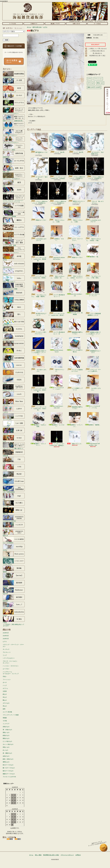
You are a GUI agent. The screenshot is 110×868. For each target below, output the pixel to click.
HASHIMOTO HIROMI (14, 518)
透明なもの (6, 762)
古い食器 (14, 82)
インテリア (6, 724)
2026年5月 (6, 633)
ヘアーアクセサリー (9, 658)
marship (14, 547)
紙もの (5, 694)
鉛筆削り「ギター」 (57, 233)
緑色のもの (6, 735)
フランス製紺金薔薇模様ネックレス (93, 308)
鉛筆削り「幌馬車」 (93, 419)
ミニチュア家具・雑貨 (14, 243)
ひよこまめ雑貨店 (14, 540)
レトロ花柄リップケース (75, 383)
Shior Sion (14, 402)
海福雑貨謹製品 (14, 74)
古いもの (14, 96)
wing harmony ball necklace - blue (93, 438)
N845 (14, 308)
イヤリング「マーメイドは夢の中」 (93, 364)
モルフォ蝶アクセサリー (14, 132)
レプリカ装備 (14, 206)
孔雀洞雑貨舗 (14, 359)
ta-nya (14, 438)
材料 (4, 709)
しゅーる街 (14, 424)
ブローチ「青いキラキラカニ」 (95, 193)
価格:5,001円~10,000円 (94, 87)
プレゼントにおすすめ (9, 777)
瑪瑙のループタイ (39, 214)
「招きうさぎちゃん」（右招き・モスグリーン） (75, 271)
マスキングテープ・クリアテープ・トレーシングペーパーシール (14, 198)
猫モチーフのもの (8, 771)
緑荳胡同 (14, 598)
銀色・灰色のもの (8, 759)
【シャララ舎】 (14, 417)
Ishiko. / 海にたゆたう (14, 279)
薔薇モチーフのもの (9, 774)
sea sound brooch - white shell (57, 401)
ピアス (5, 642)
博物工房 (14, 511)
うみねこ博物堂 (14, 301)
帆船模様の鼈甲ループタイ (75, 327)
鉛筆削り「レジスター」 (57, 420)
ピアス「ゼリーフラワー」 (75, 233)
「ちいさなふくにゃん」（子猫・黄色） (93, 271)
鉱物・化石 (14, 169)
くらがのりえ (14, 373)
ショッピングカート (98, 24)
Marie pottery (14, 554)
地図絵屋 (14, 453)
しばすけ (14, 409)
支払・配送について (34, 24)
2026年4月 (6, 636)
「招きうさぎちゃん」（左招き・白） (57, 271)
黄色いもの (6, 732)
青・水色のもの (7, 730)
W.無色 (14, 620)
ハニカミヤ (14, 525)
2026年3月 (6, 639)
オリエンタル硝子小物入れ (75, 345)
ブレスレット (7, 652)
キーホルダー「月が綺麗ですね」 (95, 144)
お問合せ (76, 24)
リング (5, 655)
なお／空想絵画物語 (14, 489)
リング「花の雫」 (58, 143)
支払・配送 (38, 855)
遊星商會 (14, 583)
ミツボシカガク (14, 562)
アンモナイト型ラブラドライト (39, 327)
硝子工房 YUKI (14, 322)
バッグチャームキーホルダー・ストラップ (11, 673)
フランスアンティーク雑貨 (11, 715)
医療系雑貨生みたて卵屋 (14, 286)
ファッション (7, 680)
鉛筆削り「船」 (93, 251)
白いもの (5, 750)
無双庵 (14, 569)
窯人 (14, 315)
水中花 (14, 257)
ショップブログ (55, 24)
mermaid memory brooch (57, 345)
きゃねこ (14, 351)
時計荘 (14, 475)
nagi (14, 496)
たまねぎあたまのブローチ (93, 215)
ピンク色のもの (7, 741)
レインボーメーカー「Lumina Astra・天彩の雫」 (39, 402)
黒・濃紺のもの (7, 753)
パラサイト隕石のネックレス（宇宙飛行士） (76, 168)
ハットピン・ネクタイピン (11, 666)
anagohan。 (14, 272)
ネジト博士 (14, 504)
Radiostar (14, 591)
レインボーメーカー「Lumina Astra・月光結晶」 (58, 168)
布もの (5, 697)
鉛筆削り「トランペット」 (75, 420)
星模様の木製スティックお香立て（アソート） (93, 327)
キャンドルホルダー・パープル (93, 401)
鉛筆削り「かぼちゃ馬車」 (38, 420)
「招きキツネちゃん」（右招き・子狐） (93, 233)
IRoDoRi (14, 293)
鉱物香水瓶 (14, 154)
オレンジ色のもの (8, 744)
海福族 (5, 718)
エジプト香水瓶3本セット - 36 (57, 327)
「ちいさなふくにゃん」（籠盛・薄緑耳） (39, 289)
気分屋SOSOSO (14, 344)
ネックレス (6, 649)
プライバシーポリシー (67, 855)
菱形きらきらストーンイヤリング (76, 193)
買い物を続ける (97, 53)
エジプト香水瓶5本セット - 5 (57, 289)
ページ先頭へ (104, 849)
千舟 (14, 460)
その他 (5, 721)
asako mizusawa (14, 264)
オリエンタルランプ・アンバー (93, 289)
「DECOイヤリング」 (57, 364)
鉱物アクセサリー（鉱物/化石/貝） (14, 118)
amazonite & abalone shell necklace (57, 252)
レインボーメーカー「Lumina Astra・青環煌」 (38, 271)
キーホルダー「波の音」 (39, 168)
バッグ (5, 685)
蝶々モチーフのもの (9, 768)
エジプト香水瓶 (14, 235)
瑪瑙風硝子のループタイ (93, 345)
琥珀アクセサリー (14, 125)
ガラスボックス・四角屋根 (75, 308)
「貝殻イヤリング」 (75, 438)
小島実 (14, 380)
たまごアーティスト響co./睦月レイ (14, 446)
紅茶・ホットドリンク (14, 89)
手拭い (5, 677)
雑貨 (14, 183)
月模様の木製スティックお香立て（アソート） (39, 346)
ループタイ (6, 669)
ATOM (18, 839)
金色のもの (6, 756)
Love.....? (14, 605)
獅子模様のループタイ (39, 144)
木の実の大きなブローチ (39, 308)
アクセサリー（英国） (14, 147)
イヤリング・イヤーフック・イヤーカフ (13, 646)
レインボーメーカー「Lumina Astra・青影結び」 (57, 438)
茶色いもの (6, 747)
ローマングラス (14, 161)
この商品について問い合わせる (97, 49)
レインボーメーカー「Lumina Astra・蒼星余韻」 (39, 253)
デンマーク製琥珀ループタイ (75, 364)
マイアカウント (13, 28)
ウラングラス (14, 103)
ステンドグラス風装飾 (14, 214)
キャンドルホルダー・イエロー (57, 382)
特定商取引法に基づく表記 (97, 56)
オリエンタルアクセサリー (14, 140)
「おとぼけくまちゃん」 (39, 364)
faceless (14, 612)
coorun (14, 366)
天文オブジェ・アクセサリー (14, 176)
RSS (10, 839)
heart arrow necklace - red (75, 289)
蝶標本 (14, 221)
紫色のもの (6, 738)
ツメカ (14, 467)
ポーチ (5, 682)
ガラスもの (6, 703)
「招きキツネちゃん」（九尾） (57, 215)
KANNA (14, 330)
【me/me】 (14, 576)
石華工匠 (14, 431)
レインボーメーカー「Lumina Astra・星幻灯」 (57, 308)
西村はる (14, 533)
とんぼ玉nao (14, 482)
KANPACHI (14, 337)
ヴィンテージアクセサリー (14, 111)
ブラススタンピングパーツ (14, 250)
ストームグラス (14, 228)
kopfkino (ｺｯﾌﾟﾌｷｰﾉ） (14, 388)
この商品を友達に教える (97, 51)
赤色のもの (6, 727)
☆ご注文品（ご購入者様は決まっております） (14, 625)
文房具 (14, 190)
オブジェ (5, 688)
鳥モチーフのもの (8, 765)
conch (14, 395)
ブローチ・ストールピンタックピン (10, 662)
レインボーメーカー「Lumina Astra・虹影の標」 (39, 384)
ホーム (13, 24)
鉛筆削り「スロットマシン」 (38, 438)
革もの (5, 706)
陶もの (5, 700)
